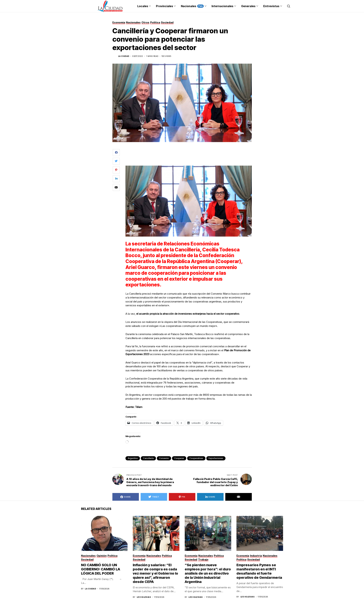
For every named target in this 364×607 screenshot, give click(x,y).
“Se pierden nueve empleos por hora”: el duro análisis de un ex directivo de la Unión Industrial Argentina (208, 573)
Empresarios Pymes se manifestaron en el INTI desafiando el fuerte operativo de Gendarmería (259, 571)
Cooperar (179, 458)
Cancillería (148, 458)
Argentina (133, 458)
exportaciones (216, 458)
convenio (164, 458)
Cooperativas (196, 458)
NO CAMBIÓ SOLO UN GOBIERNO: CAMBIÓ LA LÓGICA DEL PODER (101, 569)
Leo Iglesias (144, 597)
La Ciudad (124, 56)
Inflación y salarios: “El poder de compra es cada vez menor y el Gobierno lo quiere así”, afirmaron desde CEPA (155, 573)
